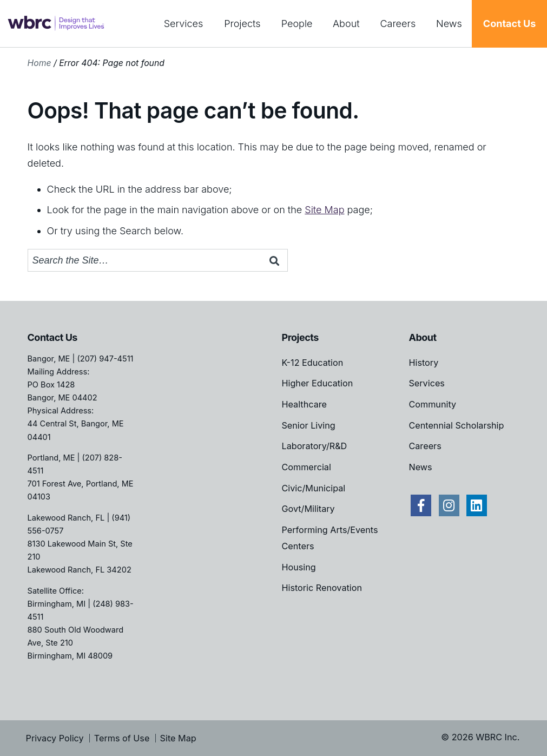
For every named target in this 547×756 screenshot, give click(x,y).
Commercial (306, 467)
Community (432, 404)
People (297, 24)
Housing (298, 567)
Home (39, 63)
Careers (398, 24)
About (346, 24)
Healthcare (304, 404)
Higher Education (317, 383)
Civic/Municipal (313, 488)
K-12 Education (312, 363)
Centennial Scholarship (456, 425)
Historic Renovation (321, 588)
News (449, 24)
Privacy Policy (55, 738)
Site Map (324, 210)
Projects (242, 24)
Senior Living (308, 425)
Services (184, 24)
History (423, 363)
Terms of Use (122, 738)
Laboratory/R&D (314, 446)
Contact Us (509, 24)
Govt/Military (308, 509)
